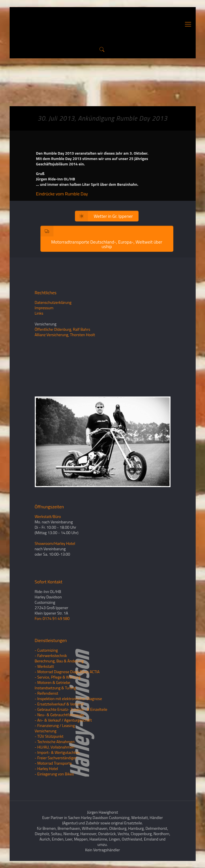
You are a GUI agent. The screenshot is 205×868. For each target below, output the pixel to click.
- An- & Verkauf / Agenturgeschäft (63, 720)
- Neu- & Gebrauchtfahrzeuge (60, 715)
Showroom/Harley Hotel (55, 543)
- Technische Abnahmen (55, 742)
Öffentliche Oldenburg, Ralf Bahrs (62, 329)
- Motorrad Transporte (53, 763)
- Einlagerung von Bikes (54, 774)
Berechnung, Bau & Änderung (59, 661)
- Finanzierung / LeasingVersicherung (55, 728)
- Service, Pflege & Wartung (58, 677)
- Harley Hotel (46, 768)
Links (39, 313)
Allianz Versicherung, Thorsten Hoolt (65, 335)
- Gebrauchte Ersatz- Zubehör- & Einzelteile (71, 709)
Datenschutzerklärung (53, 302)
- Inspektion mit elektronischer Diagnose (68, 699)
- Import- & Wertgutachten (57, 752)
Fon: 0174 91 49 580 (52, 618)
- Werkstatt (44, 666)
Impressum (44, 308)
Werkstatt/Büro (48, 516)
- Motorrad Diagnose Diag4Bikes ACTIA (67, 672)
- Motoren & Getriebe (53, 682)
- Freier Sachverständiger (56, 758)
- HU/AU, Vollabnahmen (55, 747)
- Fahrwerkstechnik (51, 655)
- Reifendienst (47, 693)
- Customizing (46, 650)
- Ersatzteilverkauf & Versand (59, 704)
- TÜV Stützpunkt (49, 736)
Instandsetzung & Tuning (55, 688)
